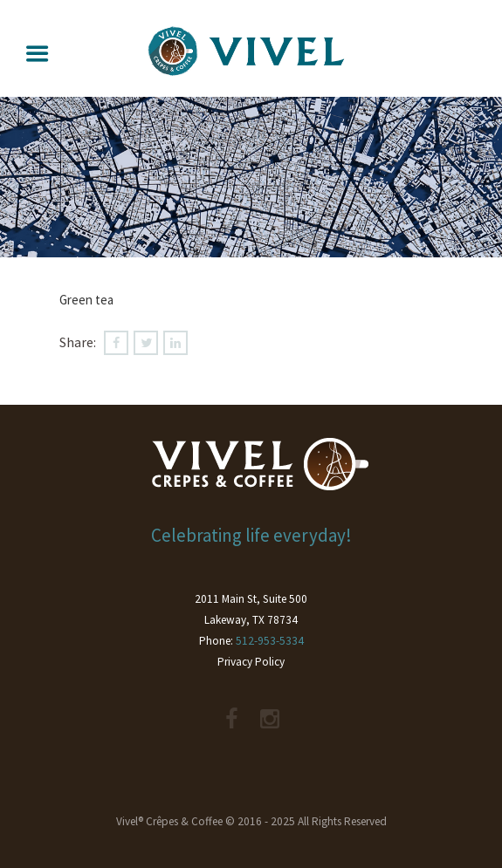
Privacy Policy (251, 662)
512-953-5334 (270, 641)
